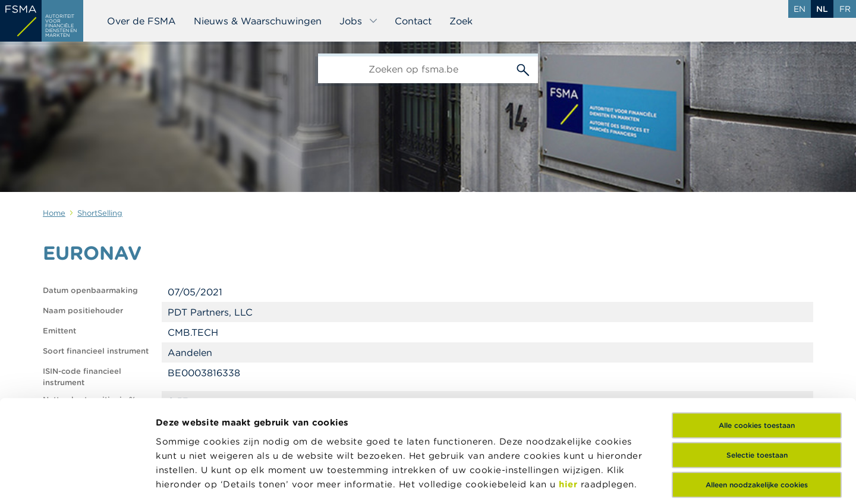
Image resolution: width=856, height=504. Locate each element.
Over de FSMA (141, 21)
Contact (413, 21)
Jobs (359, 21)
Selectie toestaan (757, 359)
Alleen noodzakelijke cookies (757, 389)
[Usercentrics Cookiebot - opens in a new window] (77, 481)
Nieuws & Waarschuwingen (258, 21)
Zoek (461, 21)
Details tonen (186, 481)
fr (845, 9)
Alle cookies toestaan (757, 330)
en (800, 9)
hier (570, 388)
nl (822, 9)
